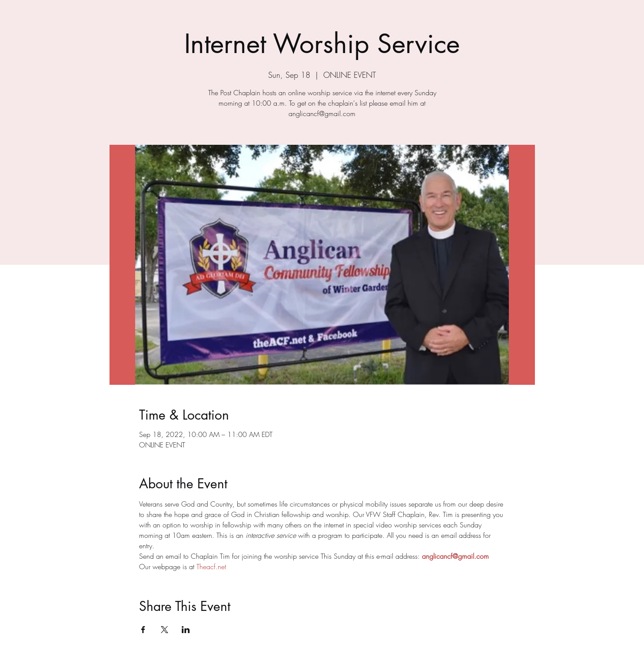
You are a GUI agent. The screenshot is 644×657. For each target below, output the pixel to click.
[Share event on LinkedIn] (186, 630)
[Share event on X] (164, 630)
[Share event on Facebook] (143, 630)
